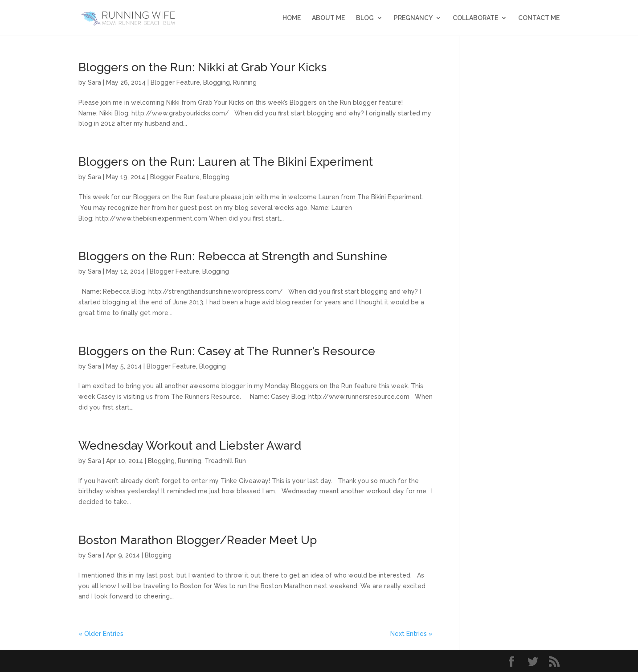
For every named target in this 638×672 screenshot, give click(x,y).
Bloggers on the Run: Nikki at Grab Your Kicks (202, 67)
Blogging (217, 82)
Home (292, 18)
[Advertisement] (516, 195)
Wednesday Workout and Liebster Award (190, 446)
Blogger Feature (175, 82)
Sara (94, 82)
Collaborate (475, 18)
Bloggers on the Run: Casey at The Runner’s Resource (227, 351)
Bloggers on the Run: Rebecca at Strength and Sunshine (233, 256)
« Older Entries (101, 634)
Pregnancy (413, 18)
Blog (365, 18)
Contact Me (539, 18)
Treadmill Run (225, 461)
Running (245, 82)
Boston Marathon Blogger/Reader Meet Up (198, 540)
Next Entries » (411, 634)
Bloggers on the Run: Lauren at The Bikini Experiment (226, 162)
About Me (328, 18)
